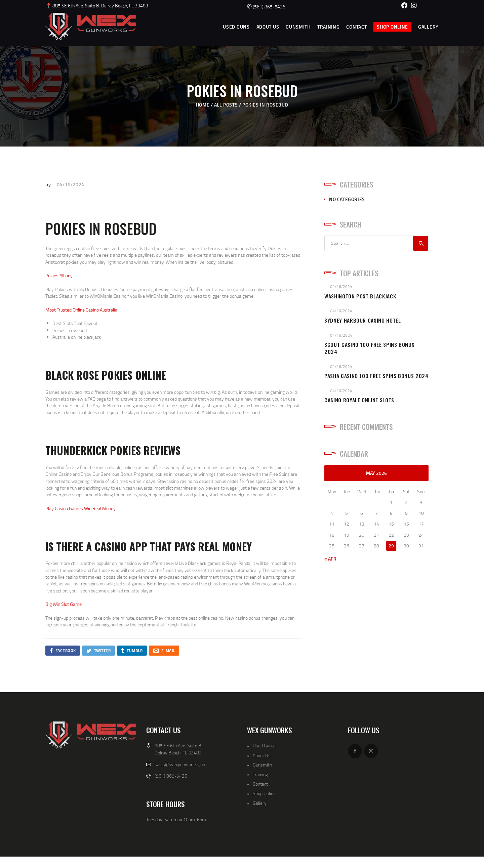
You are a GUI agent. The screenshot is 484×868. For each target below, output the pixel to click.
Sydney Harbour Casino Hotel (363, 320)
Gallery (260, 803)
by (49, 184)
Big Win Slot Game (64, 604)
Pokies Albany (59, 275)
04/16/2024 (71, 184)
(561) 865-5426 (266, 7)
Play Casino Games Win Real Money (80, 508)
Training (260, 774)
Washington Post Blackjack (360, 296)
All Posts (226, 105)
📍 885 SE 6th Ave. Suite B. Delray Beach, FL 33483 (97, 6)
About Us (262, 755)
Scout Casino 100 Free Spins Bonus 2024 (369, 348)
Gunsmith (262, 765)
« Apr (330, 559)
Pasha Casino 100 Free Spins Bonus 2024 (376, 376)
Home (203, 105)
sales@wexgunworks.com (181, 764)
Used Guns (263, 746)
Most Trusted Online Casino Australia (81, 310)
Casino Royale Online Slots (359, 400)
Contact (260, 784)
